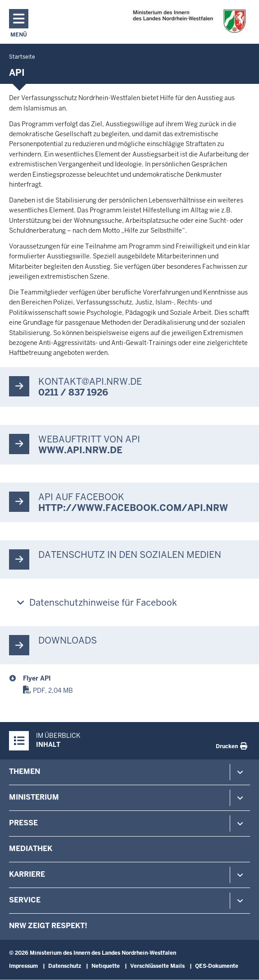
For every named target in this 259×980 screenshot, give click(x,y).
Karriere (27, 874)
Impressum (23, 966)
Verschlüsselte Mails (157, 966)
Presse (23, 823)
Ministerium (34, 797)
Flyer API (37, 678)
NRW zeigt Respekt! (48, 926)
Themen (25, 771)
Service (25, 900)
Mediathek (31, 849)
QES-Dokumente (217, 966)
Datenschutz (65, 966)
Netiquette (106, 966)
